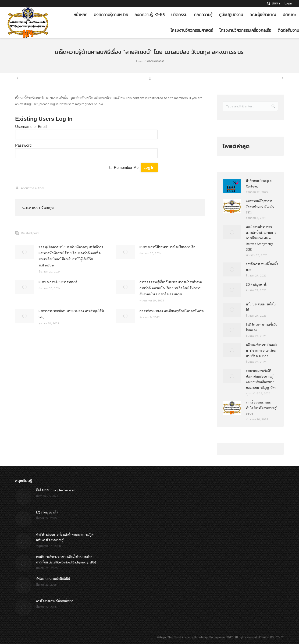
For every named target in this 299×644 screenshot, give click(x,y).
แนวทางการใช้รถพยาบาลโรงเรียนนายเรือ (167, 247)
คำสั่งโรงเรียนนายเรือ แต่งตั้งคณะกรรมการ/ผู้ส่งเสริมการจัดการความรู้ (65, 537)
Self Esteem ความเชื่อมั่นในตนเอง (262, 327)
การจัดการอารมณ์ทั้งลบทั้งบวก (262, 267)
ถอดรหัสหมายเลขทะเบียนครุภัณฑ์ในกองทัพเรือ (172, 311)
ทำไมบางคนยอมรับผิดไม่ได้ (261, 307)
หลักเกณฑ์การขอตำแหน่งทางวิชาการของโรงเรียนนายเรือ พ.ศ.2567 (262, 350)
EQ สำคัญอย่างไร (257, 284)
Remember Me (126, 168)
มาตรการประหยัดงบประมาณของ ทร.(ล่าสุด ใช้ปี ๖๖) (71, 314)
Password (23, 145)
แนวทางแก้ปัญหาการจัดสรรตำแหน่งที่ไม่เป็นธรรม (260, 207)
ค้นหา (276, 3)
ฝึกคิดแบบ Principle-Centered (259, 183)
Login (288, 3)
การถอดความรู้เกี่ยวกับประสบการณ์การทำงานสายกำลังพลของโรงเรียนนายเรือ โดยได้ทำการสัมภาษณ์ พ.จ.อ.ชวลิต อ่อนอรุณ (171, 288)
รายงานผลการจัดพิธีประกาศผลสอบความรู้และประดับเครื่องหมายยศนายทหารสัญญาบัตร (261, 379)
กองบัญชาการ (156, 61)
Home (139, 61)
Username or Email (31, 127)
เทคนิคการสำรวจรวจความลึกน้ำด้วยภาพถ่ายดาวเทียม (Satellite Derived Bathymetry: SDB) (261, 238)
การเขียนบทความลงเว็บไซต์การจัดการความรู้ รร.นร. (261, 408)
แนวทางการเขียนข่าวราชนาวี (58, 282)
